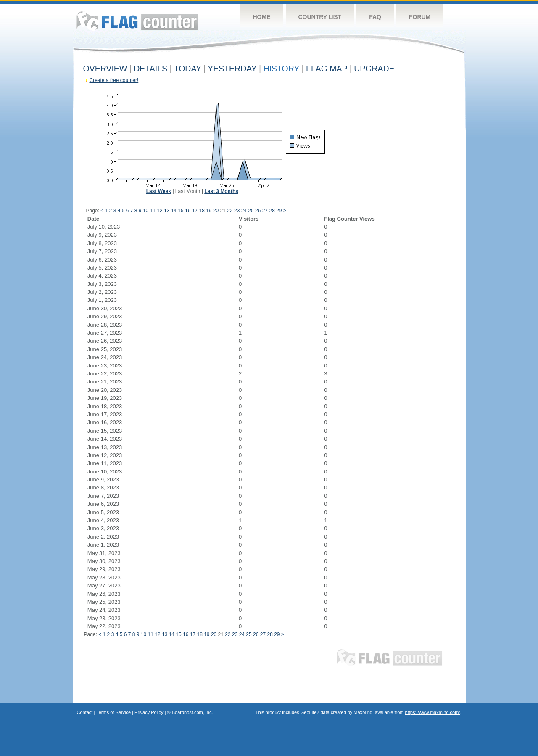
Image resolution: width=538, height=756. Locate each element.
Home (262, 17)
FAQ (375, 17)
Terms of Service (113, 712)
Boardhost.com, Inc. (193, 712)
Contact (85, 712)
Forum (420, 17)
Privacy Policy (149, 712)
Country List (320, 17)
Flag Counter (137, 21)
